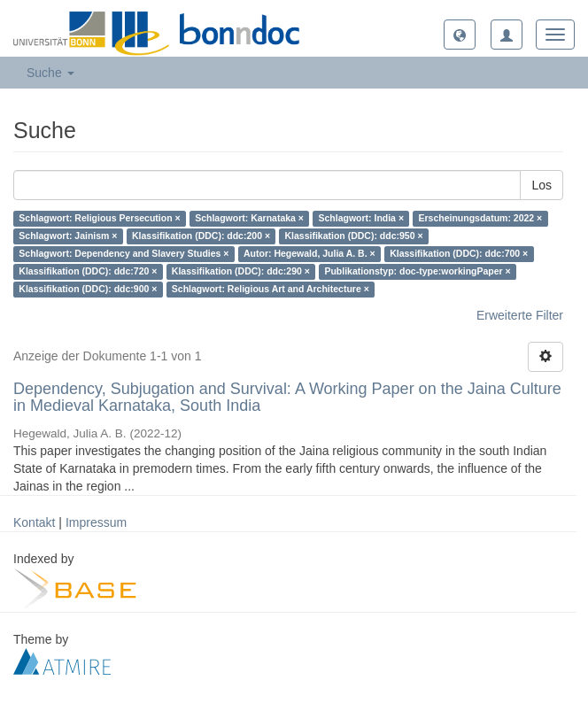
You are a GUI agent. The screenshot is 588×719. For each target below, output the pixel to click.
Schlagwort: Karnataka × (249, 219)
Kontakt (34, 522)
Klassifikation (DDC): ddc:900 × (88, 290)
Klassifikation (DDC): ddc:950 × (354, 236)
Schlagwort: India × (361, 219)
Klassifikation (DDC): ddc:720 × (88, 272)
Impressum (96, 522)
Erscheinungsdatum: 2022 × (481, 219)
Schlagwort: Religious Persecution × (99, 219)
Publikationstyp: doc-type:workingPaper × (417, 272)
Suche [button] (50, 73)
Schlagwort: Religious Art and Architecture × (271, 290)
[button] (460, 35)
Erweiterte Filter (520, 315)
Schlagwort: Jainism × (68, 236)
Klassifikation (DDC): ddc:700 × (459, 254)
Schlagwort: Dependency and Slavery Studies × (124, 254)
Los (542, 185)
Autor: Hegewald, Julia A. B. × (309, 254)
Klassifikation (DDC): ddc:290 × (241, 272)
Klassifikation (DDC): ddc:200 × (201, 236)
